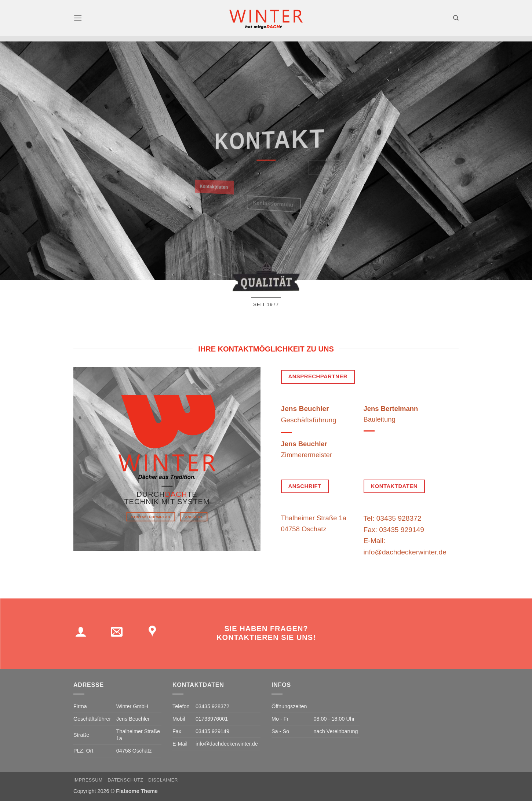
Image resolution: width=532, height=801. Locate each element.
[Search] (456, 18)
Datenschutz (125, 780)
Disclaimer (163, 780)
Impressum (88, 780)
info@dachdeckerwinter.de (227, 744)
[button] (78, 18)
